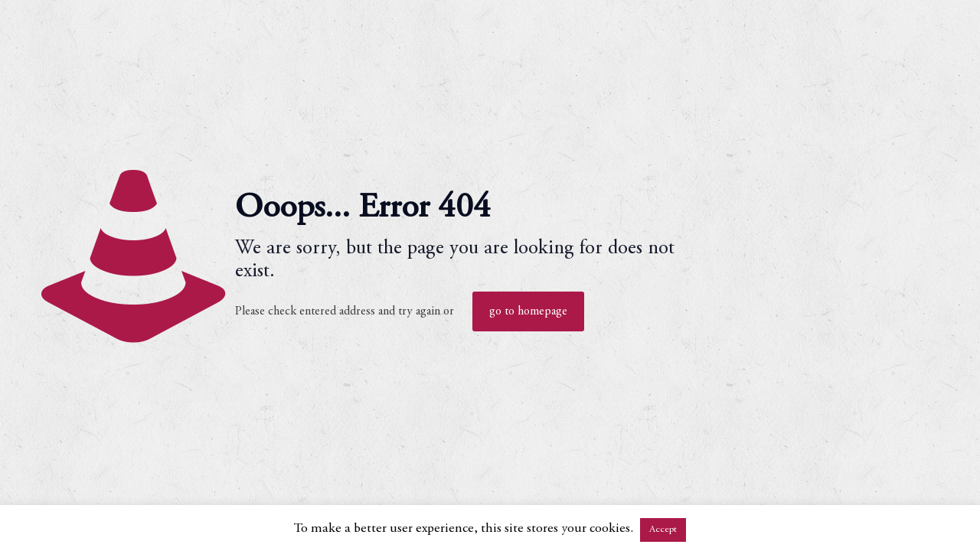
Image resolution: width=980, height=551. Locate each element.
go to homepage (528, 311)
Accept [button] (663, 530)
